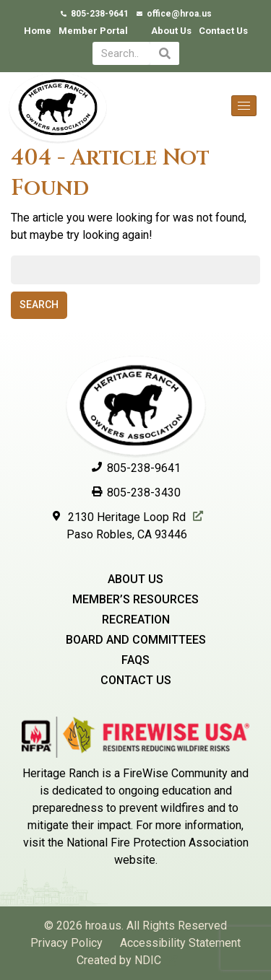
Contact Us (223, 31)
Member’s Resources (135, 599)
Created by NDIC (119, 960)
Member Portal (93, 31)
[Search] (165, 53)
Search (39, 305)
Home (38, 31)
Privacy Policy (66, 943)
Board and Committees (136, 640)
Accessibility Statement (180, 943)
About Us (171, 31)
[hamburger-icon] (244, 106)
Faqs (135, 660)
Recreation (136, 620)
